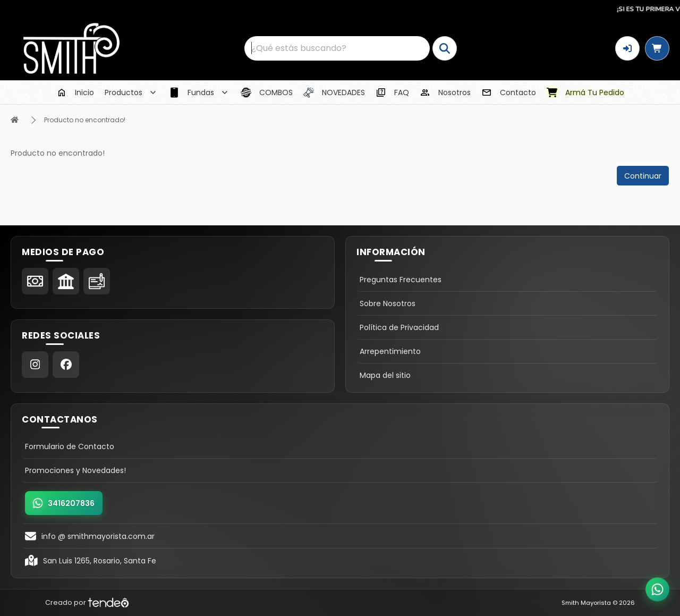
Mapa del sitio (385, 375)
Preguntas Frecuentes (401, 280)
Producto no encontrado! (85, 120)
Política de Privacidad (399, 327)
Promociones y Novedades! (75, 470)
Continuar (643, 176)
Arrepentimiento (390, 351)
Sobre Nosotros (388, 303)
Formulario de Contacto (70, 446)
